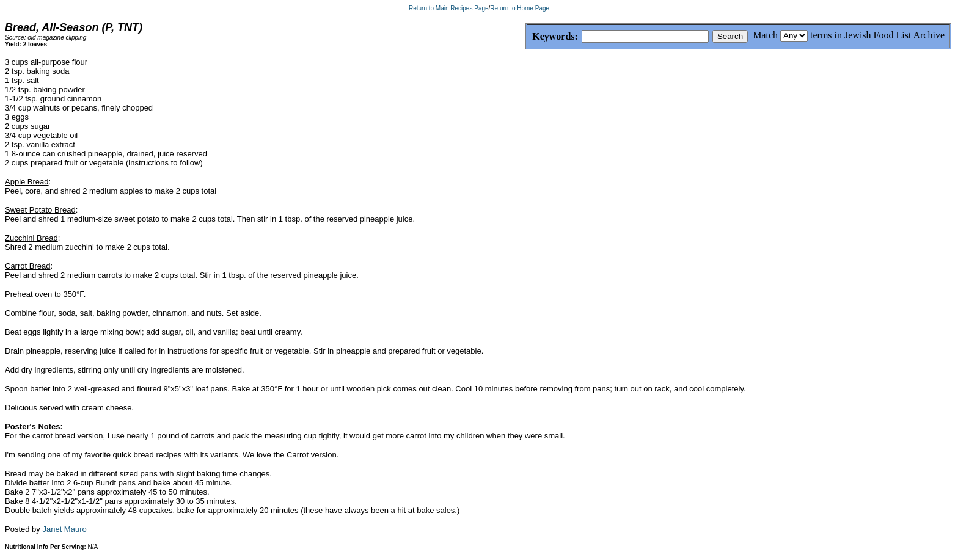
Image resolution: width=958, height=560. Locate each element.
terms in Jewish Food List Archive (877, 35)
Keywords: (526, 37)
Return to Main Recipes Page (449, 8)
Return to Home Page (520, 8)
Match (765, 35)
